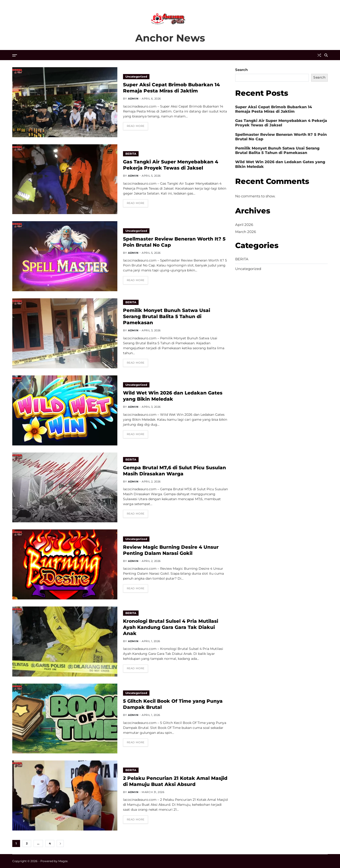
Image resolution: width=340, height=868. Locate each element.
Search (241, 70)
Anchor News (170, 38)
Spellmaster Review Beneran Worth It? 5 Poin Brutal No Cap (281, 137)
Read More (136, 126)
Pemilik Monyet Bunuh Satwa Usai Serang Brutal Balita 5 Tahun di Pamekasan (167, 316)
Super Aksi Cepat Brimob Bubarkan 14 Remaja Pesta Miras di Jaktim (171, 88)
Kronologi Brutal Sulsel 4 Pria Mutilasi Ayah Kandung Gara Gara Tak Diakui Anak (171, 627)
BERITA (131, 154)
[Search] (326, 55)
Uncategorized (136, 77)
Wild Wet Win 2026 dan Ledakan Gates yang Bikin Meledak (173, 396)
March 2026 (246, 232)
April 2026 (244, 225)
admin (133, 99)
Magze (63, 861)
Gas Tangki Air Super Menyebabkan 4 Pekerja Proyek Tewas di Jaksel (171, 165)
